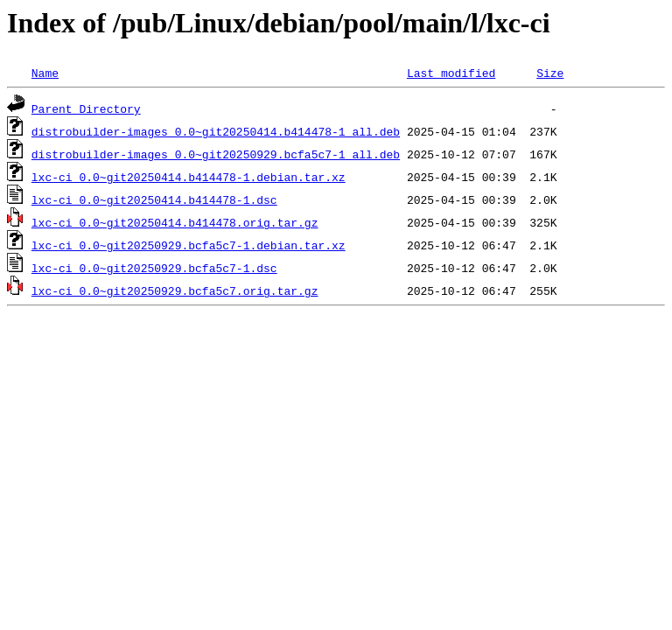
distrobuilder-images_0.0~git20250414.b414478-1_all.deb (216, 131)
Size (550, 73)
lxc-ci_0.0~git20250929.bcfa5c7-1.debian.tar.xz (189, 245)
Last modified (451, 73)
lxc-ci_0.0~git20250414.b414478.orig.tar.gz (175, 222)
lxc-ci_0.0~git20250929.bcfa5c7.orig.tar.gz (175, 290)
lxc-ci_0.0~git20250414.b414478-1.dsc (154, 199)
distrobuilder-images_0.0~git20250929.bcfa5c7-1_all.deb (216, 154)
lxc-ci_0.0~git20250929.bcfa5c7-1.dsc (154, 268)
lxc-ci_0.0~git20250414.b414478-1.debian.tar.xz (189, 177)
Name (45, 73)
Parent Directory (86, 108)
